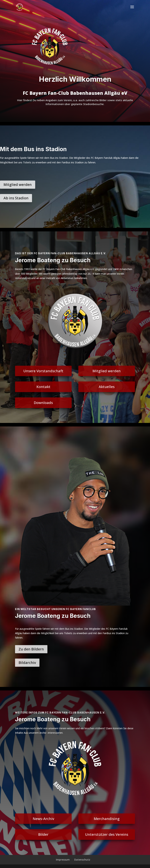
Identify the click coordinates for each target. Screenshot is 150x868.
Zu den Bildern (31, 649)
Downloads (43, 403)
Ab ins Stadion (16, 198)
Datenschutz (82, 860)
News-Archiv (43, 819)
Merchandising (107, 819)
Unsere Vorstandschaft (43, 371)
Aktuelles (107, 387)
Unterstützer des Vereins (107, 834)
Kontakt (43, 387)
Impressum (63, 860)
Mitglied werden (18, 185)
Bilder (43, 834)
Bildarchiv (27, 663)
